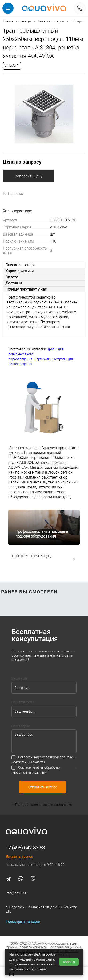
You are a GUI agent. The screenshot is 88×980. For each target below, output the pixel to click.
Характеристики (19, 271)
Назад (13, 66)
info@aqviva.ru (17, 893)
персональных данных (29, 772)
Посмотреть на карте (23, 922)
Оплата (12, 277)
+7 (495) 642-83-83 (25, 848)
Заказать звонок (19, 857)
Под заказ (13, 193)
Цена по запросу (22, 162)
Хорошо (69, 962)
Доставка (14, 283)
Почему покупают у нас (26, 289)
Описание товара (21, 265)
